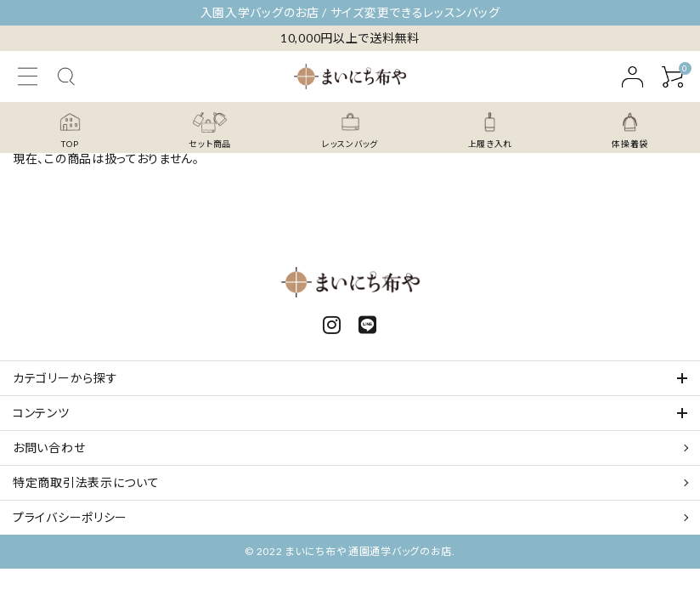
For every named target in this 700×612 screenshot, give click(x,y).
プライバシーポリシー (70, 517)
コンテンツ (41, 413)
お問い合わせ (49, 448)
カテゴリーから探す (65, 378)
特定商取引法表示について (86, 482)
